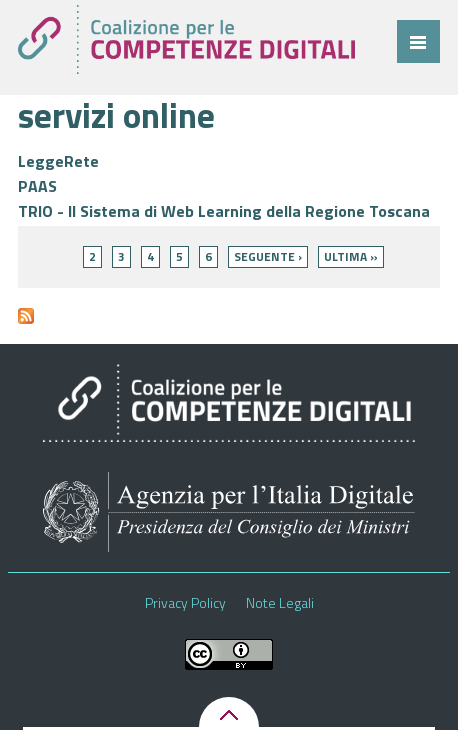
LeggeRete (58, 161)
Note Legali (280, 603)
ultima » (351, 256)
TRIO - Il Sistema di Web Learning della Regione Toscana (224, 211)
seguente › (268, 256)
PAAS (37, 186)
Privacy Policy (185, 603)
